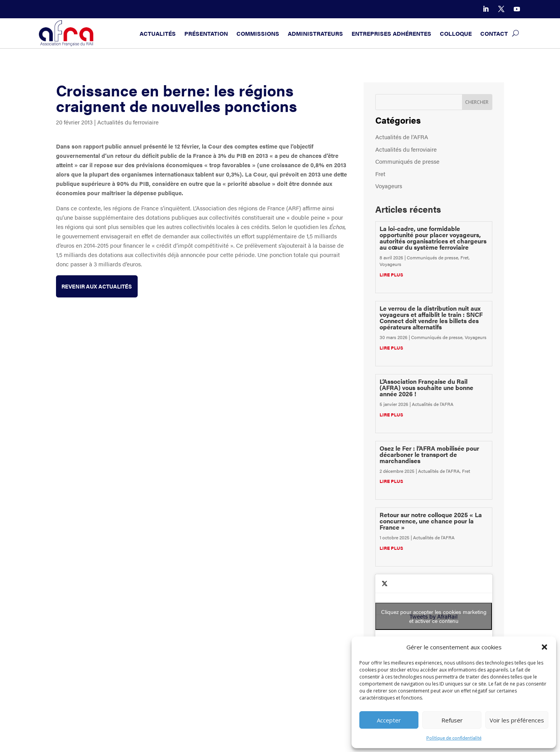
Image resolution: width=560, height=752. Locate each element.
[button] (544, 647)
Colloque (456, 33)
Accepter (389, 720)
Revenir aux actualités (100, 286)
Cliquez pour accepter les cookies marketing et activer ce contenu (434, 616)
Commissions (258, 33)
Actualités (158, 33)
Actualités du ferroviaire (128, 122)
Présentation (206, 33)
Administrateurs (315, 33)
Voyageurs (389, 186)
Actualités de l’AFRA (402, 137)
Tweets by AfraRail (434, 616)
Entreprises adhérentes (391, 33)
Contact (494, 33)
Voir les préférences (517, 720)
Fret (380, 174)
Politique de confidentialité (454, 738)
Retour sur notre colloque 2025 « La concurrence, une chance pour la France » (431, 521)
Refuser (452, 720)
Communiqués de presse (407, 161)
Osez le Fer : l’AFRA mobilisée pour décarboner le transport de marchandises (429, 454)
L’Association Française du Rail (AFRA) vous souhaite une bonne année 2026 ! (426, 387)
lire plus (391, 275)
